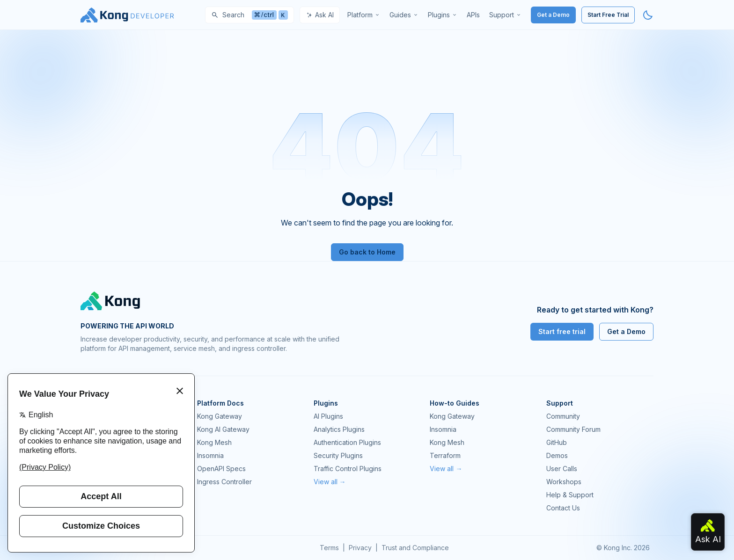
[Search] (250, 15)
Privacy (360, 548)
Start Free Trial (608, 15)
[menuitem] (364, 15)
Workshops (564, 482)
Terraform (445, 455)
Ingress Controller (224, 482)
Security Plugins (338, 455)
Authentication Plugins (347, 442)
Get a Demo (553, 15)
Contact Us (563, 508)
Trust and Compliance (415, 548)
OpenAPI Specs (221, 469)
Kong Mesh (214, 442)
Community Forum (573, 429)
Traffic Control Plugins (348, 469)
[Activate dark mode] (648, 15)
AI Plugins (328, 416)
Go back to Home (367, 252)
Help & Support (570, 495)
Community (563, 416)
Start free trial (562, 331)
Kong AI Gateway (223, 429)
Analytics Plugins (339, 429)
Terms (329, 548)
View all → (330, 482)
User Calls (562, 469)
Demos (557, 455)
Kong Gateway (220, 416)
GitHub (557, 442)
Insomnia (210, 455)
